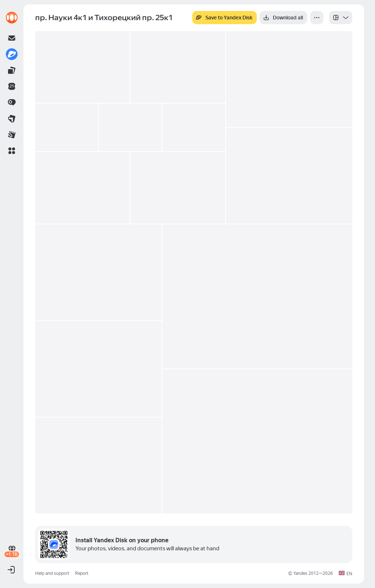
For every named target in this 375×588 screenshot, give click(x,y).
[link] (12, 18)
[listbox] (341, 18)
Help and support (52, 573)
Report (82, 573)
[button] (12, 151)
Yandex (300, 573)
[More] (317, 18)
